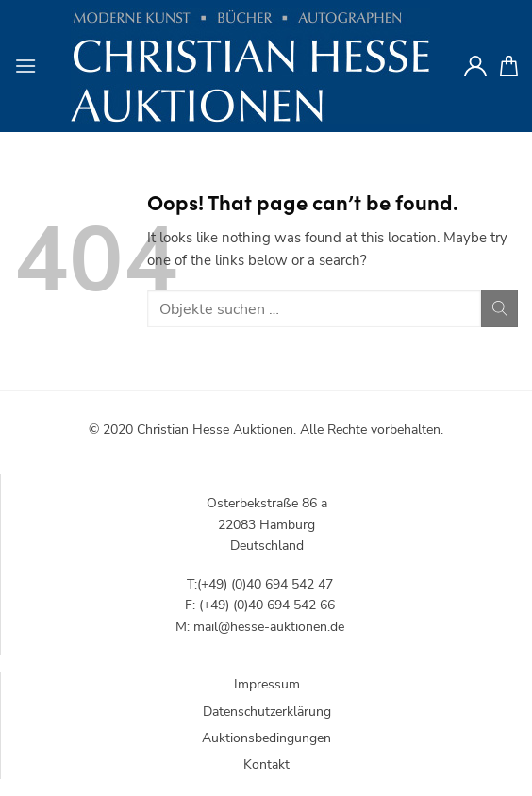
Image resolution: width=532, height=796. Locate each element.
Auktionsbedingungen (266, 738)
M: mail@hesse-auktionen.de (260, 627)
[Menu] (25, 66)
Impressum (267, 684)
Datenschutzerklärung (267, 712)
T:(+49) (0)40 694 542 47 (260, 584)
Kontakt (266, 764)
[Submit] (499, 308)
